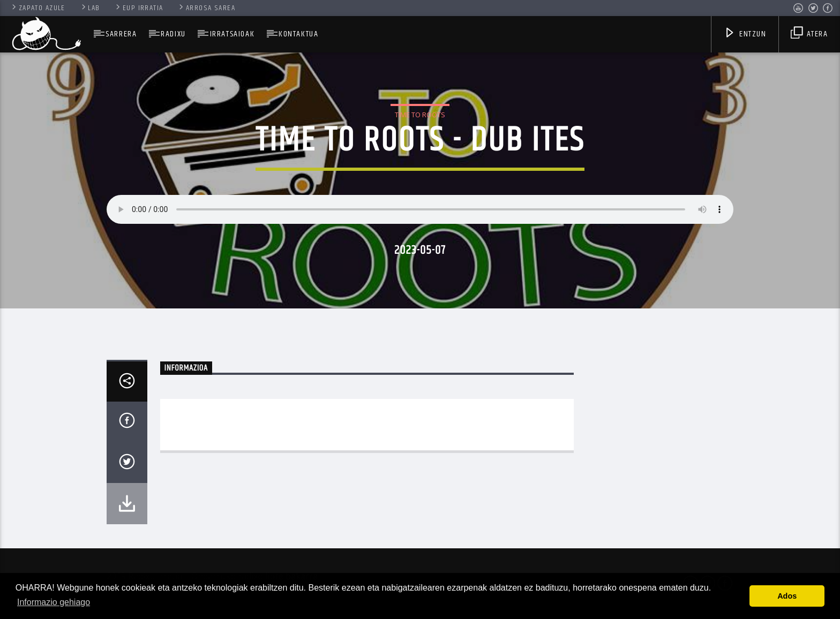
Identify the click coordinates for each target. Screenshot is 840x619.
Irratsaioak (232, 34)
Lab (90, 8)
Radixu (173, 34)
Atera (809, 35)
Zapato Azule (38, 8)
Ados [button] (787, 596)
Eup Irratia (138, 8)
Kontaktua (298, 34)
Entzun (745, 35)
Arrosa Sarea (206, 8)
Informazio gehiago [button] (54, 602)
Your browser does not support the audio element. (420, 209)
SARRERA (121, 34)
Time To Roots (420, 115)
